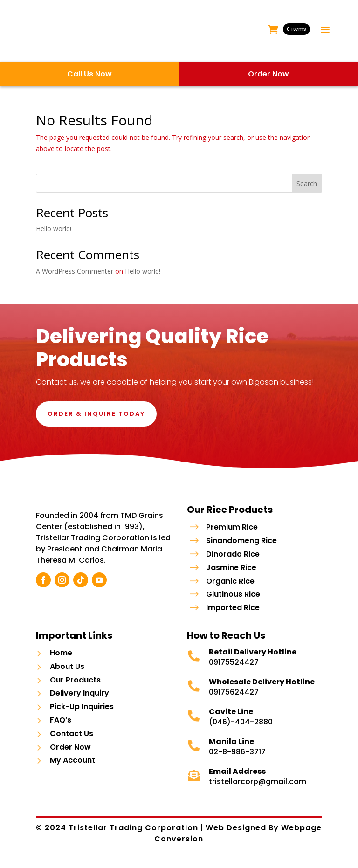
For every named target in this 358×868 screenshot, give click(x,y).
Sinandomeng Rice (241, 541)
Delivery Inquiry (79, 702)
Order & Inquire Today (96, 414)
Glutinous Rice (233, 594)
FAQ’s (61, 729)
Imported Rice (233, 608)
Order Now (70, 756)
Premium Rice (232, 527)
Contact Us (72, 742)
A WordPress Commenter (75, 271)
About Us (67, 675)
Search (307, 183)
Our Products (75, 689)
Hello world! (54, 229)
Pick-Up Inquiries (82, 716)
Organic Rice (230, 581)
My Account (72, 769)
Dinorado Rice (233, 554)
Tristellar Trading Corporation (134, 837)
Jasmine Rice (231, 568)
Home (61, 662)
